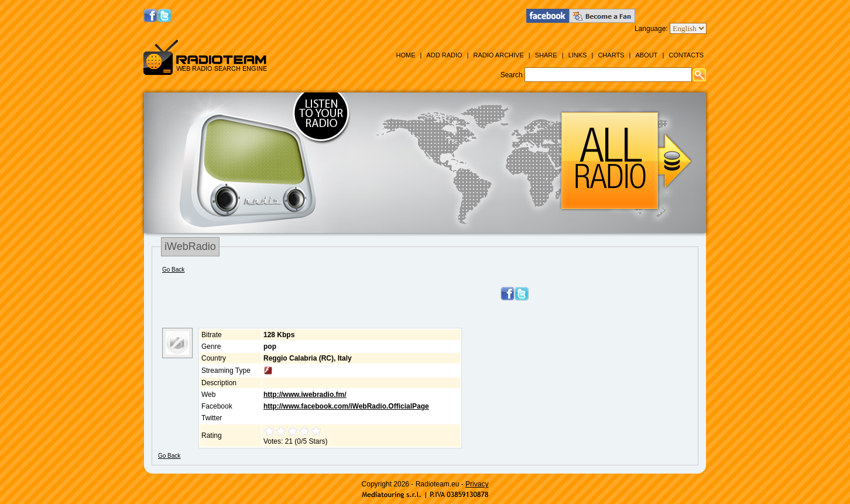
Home (405, 55)
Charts (611, 55)
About (646, 55)
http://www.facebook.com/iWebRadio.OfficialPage (346, 406)
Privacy (477, 484)
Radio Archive (499, 55)
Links (578, 55)
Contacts (686, 55)
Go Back (173, 270)
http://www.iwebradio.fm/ (305, 395)
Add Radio (444, 55)
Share (546, 55)
